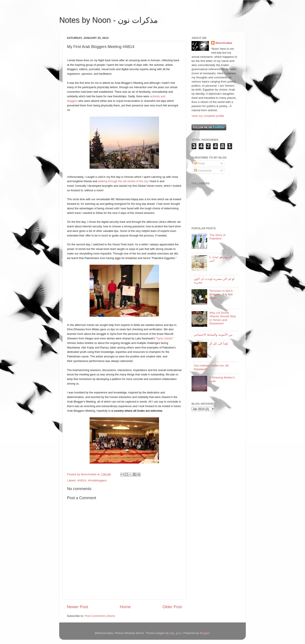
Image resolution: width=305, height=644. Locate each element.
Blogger (205, 633)
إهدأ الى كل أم (218, 344)
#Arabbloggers (97, 480)
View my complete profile (208, 116)
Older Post (172, 607)
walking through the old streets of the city (123, 181)
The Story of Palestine (217, 237)
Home (125, 607)
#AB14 (82, 480)
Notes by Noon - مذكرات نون (108, 20)
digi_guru (176, 633)
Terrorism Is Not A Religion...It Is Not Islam (221, 294)
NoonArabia (224, 43)
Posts (200, 163)
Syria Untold (164, 338)
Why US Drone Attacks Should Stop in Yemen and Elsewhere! (223, 318)
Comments (203, 171)
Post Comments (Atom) (100, 616)
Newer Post (77, 607)
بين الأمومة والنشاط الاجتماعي (213, 335)
